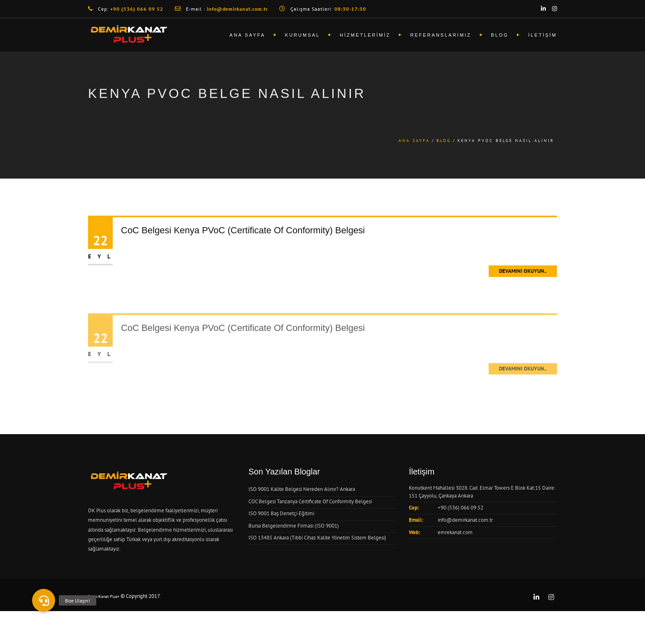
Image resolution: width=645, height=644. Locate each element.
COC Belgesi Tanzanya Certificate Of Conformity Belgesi (310, 501)
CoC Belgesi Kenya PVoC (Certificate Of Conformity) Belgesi (243, 230)
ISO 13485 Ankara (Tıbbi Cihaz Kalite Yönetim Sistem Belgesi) (317, 538)
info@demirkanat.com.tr (465, 520)
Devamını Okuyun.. (523, 271)
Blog (500, 35)
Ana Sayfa (247, 35)
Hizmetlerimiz (365, 35)
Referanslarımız (441, 35)
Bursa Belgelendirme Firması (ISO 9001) (294, 526)
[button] (44, 600)
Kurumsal (303, 35)
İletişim (543, 35)
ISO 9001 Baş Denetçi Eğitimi (281, 513)
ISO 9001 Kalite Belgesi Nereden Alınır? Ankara (302, 489)
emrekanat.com (455, 532)
